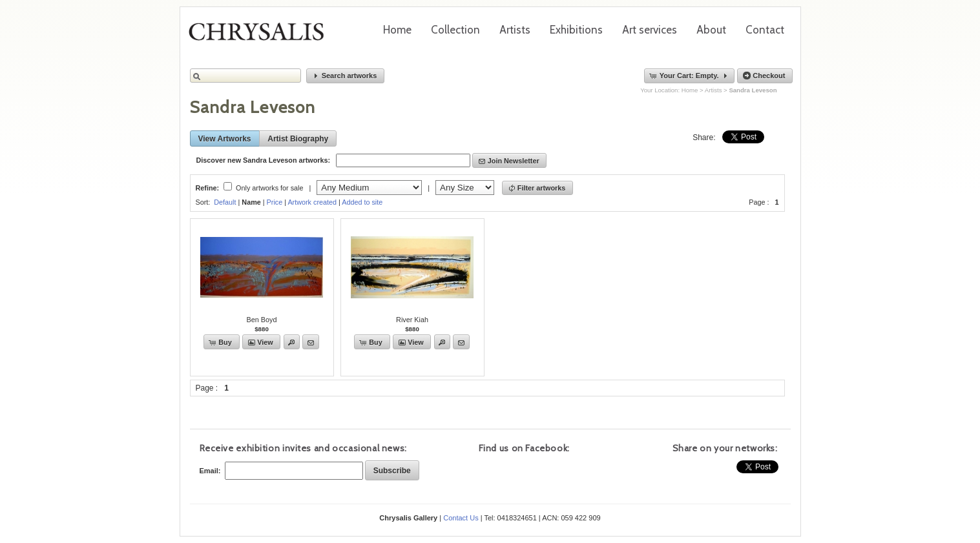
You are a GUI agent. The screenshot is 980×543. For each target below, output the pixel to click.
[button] (346, 76)
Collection (455, 30)
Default (225, 202)
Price (275, 202)
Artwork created (312, 202)
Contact (765, 30)
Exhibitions (576, 30)
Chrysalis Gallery (261, 36)
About (711, 30)
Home (397, 30)
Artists (515, 30)
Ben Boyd (262, 320)
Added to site (362, 202)
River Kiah (412, 320)
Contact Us (461, 518)
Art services (650, 30)
